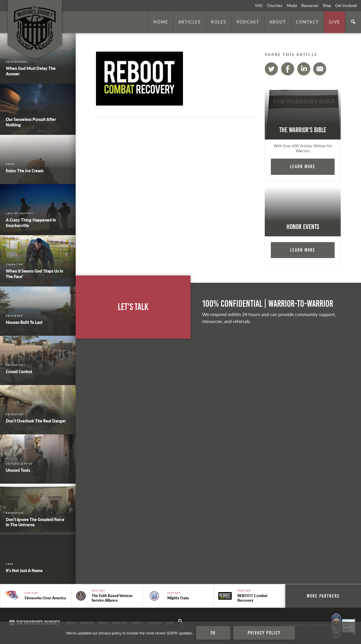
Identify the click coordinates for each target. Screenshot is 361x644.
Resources (310, 6)
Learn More (303, 166)
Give (334, 22)
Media (292, 6)
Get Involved (346, 6)
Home (161, 22)
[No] (354, 633)
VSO (259, 6)
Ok (213, 633)
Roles (219, 22)
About (278, 22)
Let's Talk (133, 307)
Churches (275, 6)
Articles (190, 22)
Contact (307, 22)
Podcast (248, 22)
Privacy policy (264, 633)
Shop (327, 6)
